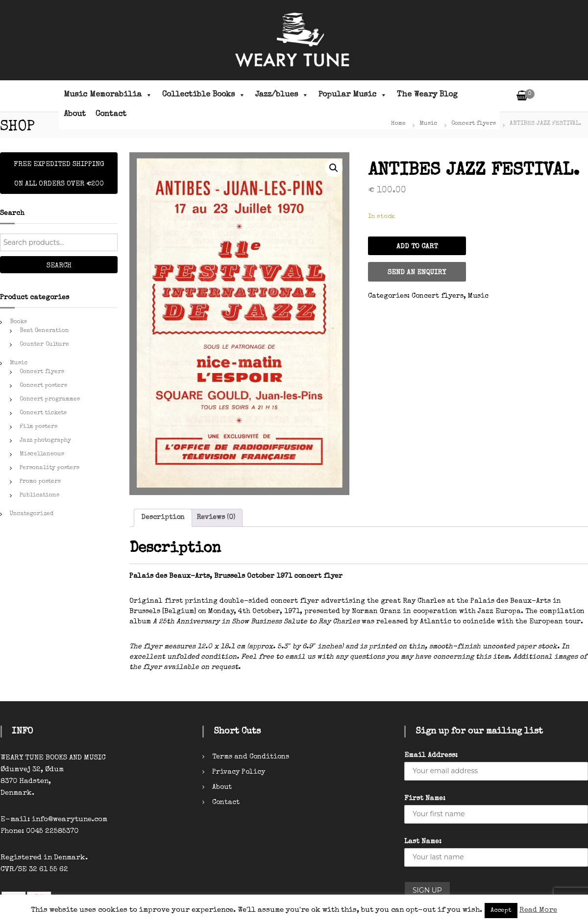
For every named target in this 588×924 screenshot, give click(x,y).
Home (398, 124)
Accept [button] (501, 911)
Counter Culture (44, 345)
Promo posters (40, 482)
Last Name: (423, 842)
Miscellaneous (42, 454)
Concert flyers (474, 124)
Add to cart (417, 247)
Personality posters (49, 468)
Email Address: (431, 756)
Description (163, 518)
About (75, 115)
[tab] (163, 518)
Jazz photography (45, 441)
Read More (538, 910)
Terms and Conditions (251, 757)
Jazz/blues (282, 95)
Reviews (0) (216, 518)
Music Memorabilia (108, 95)
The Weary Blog (427, 95)
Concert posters (43, 386)
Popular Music (353, 95)
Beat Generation (44, 331)
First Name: (425, 799)
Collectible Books (204, 95)
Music (429, 124)
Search (59, 266)
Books (18, 322)
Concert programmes (50, 400)
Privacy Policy (239, 772)
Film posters (38, 427)
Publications (39, 496)
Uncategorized (32, 514)
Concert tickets (43, 413)
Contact (111, 115)
